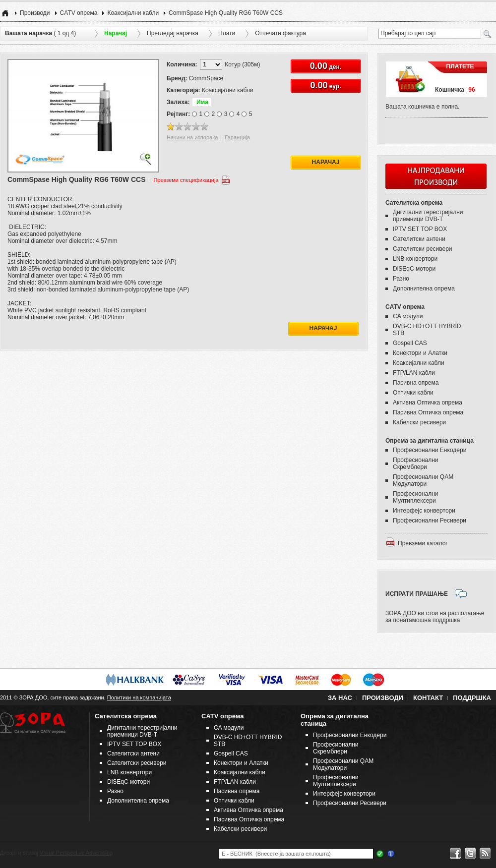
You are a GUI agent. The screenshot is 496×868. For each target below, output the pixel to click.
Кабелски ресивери (419, 422)
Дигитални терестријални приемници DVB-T (428, 216)
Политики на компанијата (139, 697)
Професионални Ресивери (430, 521)
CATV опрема (79, 13)
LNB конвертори (415, 259)
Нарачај (326, 162)
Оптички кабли (413, 393)
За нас (340, 698)
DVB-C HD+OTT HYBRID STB (427, 330)
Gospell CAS (410, 343)
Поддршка (472, 698)
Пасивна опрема (416, 383)
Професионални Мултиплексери (416, 497)
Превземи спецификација (186, 180)
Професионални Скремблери (416, 463)
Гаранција (237, 137)
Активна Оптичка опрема (428, 403)
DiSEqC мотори (414, 269)
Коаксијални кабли (133, 13)
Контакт (428, 698)
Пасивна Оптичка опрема (428, 412)
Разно (401, 279)
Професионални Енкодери (430, 450)
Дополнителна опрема (424, 289)
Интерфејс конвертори (424, 511)
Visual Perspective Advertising (76, 853)
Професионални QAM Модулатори (423, 480)
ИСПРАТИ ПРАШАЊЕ (417, 594)
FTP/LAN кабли (414, 373)
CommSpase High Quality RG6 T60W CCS (226, 13)
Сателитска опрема (414, 203)
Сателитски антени (419, 239)
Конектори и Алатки (420, 353)
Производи (35, 13)
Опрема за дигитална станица (430, 441)
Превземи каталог (423, 543)
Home (5, 13)
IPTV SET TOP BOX (420, 229)
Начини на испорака (192, 137)
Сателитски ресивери (423, 249)
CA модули (408, 316)
